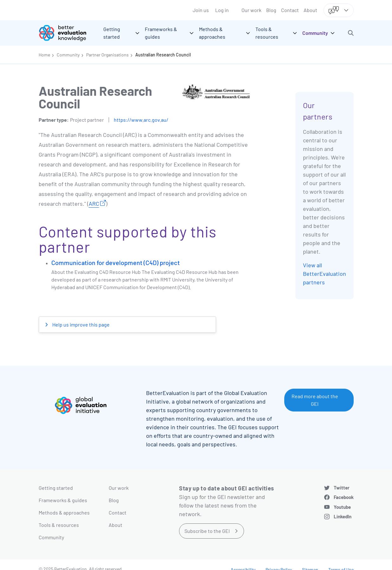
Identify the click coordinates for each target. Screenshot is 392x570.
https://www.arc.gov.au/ (141, 120)
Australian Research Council (163, 55)
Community (68, 55)
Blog (271, 10)
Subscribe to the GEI (207, 531)
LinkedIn (343, 516)
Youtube (342, 507)
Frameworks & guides (63, 500)
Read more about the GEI (315, 400)
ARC (94, 204)
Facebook (344, 497)
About (310, 10)
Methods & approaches (64, 512)
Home (44, 55)
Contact (290, 10)
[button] (351, 33)
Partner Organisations (107, 55)
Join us (201, 10)
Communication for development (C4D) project (116, 262)
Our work (251, 10)
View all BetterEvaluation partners (325, 274)
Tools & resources (59, 525)
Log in (222, 10)
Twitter (342, 488)
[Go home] (67, 33)
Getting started (56, 488)
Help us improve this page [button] (80, 324)
